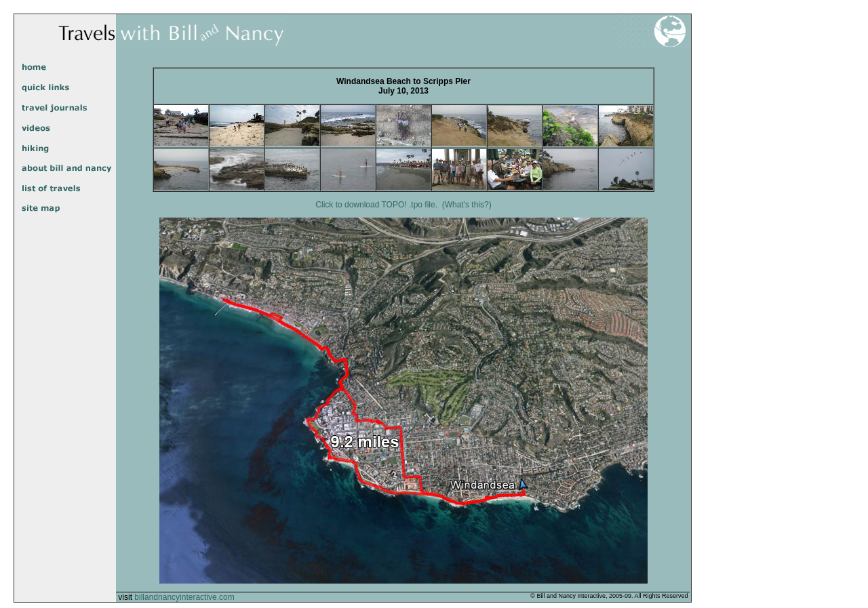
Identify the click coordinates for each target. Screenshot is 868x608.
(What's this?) (467, 205)
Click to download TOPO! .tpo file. (376, 205)
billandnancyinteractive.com (184, 597)
